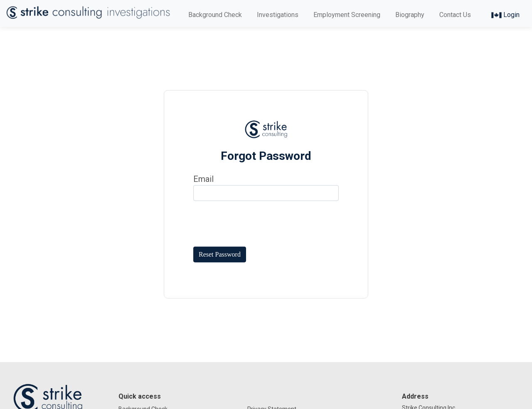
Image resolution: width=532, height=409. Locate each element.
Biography (410, 15)
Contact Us (455, 15)
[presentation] (256, 224)
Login (505, 15)
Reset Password (220, 254)
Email (203, 179)
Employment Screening (347, 15)
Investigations (278, 15)
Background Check (215, 15)
